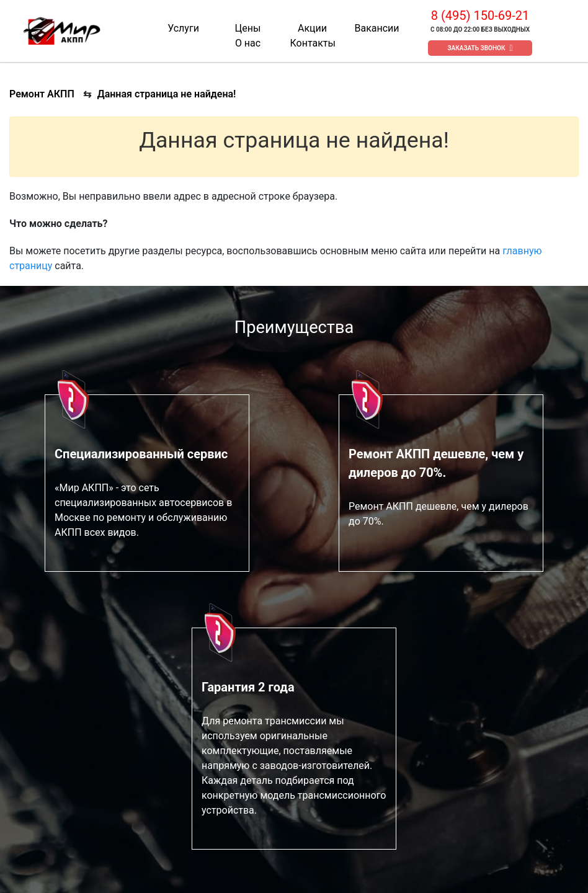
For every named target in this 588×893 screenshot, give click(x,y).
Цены (248, 28)
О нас (248, 43)
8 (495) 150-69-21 (480, 16)
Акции (312, 28)
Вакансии (376, 28)
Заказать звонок (477, 48)
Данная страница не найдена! (167, 94)
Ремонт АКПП (42, 94)
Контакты (312, 43)
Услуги (183, 28)
